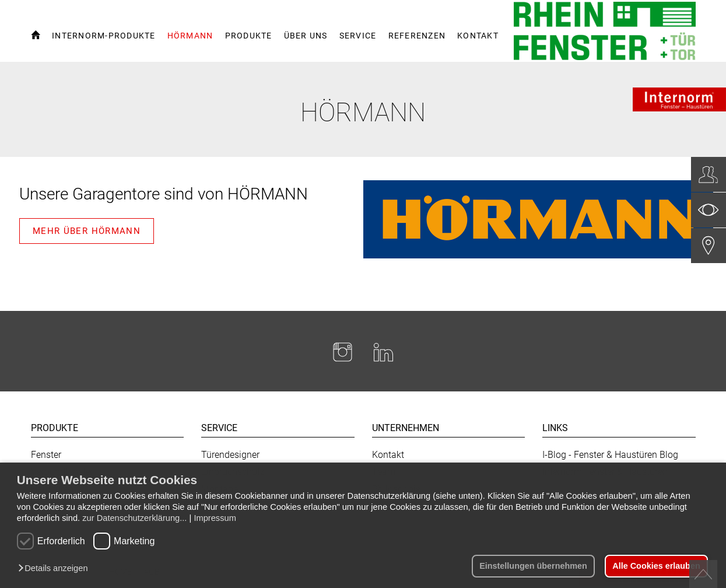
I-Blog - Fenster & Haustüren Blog (610, 455)
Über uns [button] (306, 36)
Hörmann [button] (190, 36)
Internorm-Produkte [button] (104, 36)
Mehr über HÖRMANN (87, 231)
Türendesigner (230, 455)
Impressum (215, 518)
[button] (56, 569)
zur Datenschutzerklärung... (134, 518)
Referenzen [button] (417, 36)
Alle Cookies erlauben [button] (656, 566)
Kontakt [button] (478, 36)
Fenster (46, 455)
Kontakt (388, 455)
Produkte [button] (249, 36)
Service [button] (358, 36)
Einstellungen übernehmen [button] (533, 566)
